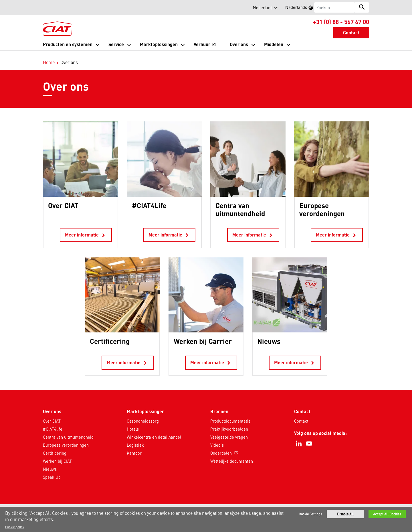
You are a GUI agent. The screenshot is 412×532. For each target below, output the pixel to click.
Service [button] (116, 44)
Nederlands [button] (301, 8)
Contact (301, 415)
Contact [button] (351, 32)
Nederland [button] (263, 7)
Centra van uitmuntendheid (68, 431)
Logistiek (135, 439)
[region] (206, 519)
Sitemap (248, 506)
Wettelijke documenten (232, 455)
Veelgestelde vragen (229, 431)
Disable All (345, 514)
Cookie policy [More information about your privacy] (15, 527)
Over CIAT (52, 415)
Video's (217, 439)
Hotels (133, 423)
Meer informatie (86, 229)
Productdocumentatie (230, 415)
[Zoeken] (335, 7)
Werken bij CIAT (57, 455)
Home (49, 56)
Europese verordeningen (66, 439)
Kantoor (134, 447)
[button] (46, 7)
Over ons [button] (239, 44)
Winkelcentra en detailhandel (154, 431)
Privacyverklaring (172, 506)
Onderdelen (225, 447)
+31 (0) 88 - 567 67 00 (341, 21)
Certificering (55, 447)
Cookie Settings (310, 514)
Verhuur (205, 45)
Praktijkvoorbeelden (229, 423)
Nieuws (50, 463)
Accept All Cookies (387, 514)
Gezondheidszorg (143, 415)
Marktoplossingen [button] (159, 44)
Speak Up (52, 471)
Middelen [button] (274, 44)
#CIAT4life (53, 423)
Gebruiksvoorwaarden (214, 506)
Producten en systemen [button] (68, 44)
